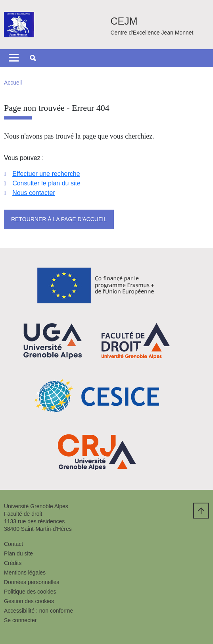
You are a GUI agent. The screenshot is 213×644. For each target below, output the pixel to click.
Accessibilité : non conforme (38, 611)
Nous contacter (34, 193)
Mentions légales (25, 573)
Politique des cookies (30, 592)
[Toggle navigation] (14, 58)
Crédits (13, 563)
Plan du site (18, 553)
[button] (33, 58)
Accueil (13, 83)
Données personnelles (32, 582)
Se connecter (20, 620)
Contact (13, 544)
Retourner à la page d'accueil (59, 219)
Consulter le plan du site (46, 183)
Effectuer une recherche (46, 174)
